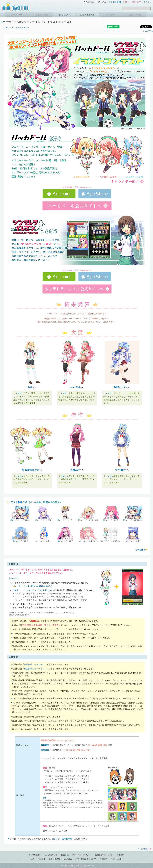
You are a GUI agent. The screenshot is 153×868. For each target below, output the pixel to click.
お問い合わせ (116, 859)
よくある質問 (115, 2)
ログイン (147, 2)
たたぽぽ (120, 470)
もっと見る (140, 550)
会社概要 (103, 859)
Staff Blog (68, 859)
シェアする (148, 31)
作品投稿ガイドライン (34, 664)
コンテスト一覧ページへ (19, 28)
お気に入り (64, 15)
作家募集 (42, 859)
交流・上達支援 (88, 15)
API (33, 859)
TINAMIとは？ (35, 855)
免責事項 (65, 855)
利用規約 (120, 855)
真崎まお (75, 470)
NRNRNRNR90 (30, 470)
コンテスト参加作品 (17, 502)
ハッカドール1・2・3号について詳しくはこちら (34, 586)
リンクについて (51, 855)
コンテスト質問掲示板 (62, 839)
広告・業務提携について (86, 859)
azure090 (75, 387)
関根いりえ (120, 387)
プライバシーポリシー (81, 855)
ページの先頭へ (144, 849)
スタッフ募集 (54, 859)
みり (30, 387)
